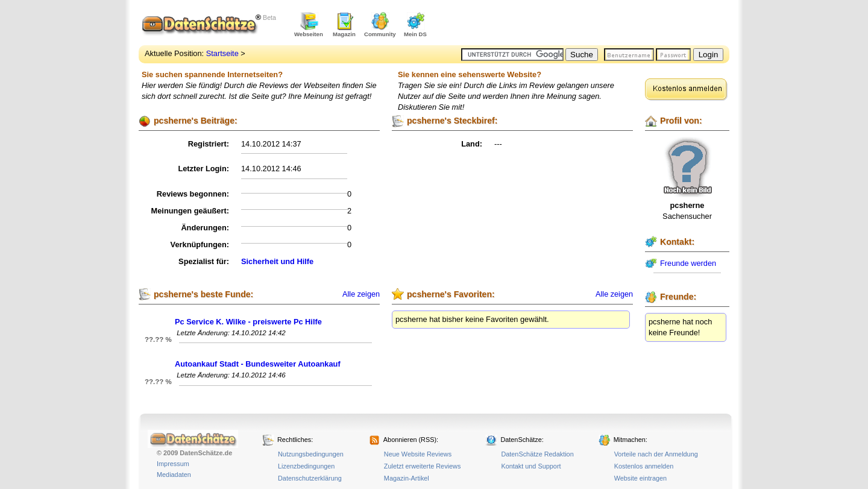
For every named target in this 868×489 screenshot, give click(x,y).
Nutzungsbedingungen (311, 454)
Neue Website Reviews (418, 454)
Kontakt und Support (531, 466)
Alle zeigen (361, 294)
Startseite (222, 53)
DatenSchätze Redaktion (537, 454)
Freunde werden (688, 263)
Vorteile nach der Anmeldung (656, 454)
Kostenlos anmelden (644, 466)
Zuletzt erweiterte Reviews (423, 466)
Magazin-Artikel (407, 478)
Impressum (173, 464)
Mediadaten (174, 475)
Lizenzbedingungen (306, 466)
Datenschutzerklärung (310, 478)
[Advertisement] (588, 24)
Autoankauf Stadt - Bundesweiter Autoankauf (258, 364)
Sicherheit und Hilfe (277, 261)
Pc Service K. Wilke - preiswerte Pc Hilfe (248, 322)
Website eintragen (640, 478)
